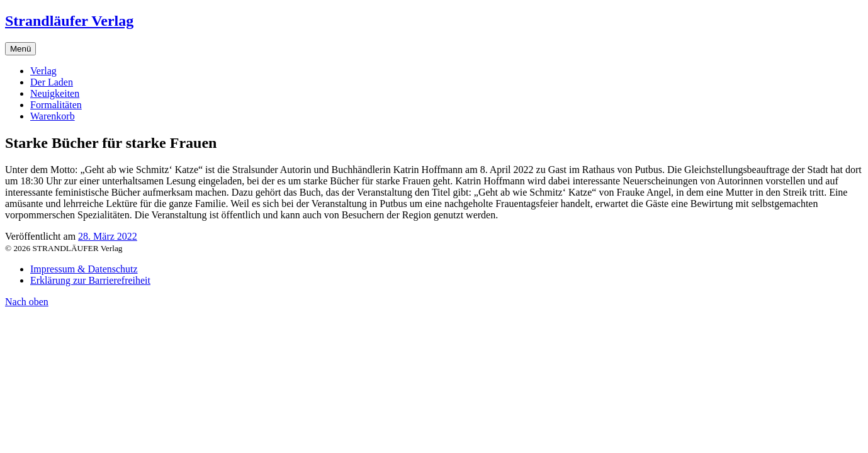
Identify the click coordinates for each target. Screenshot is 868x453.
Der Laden (52, 82)
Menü (20, 49)
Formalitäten (56, 105)
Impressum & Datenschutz (84, 269)
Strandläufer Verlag (69, 21)
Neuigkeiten (55, 93)
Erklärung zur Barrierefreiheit (90, 280)
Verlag (43, 71)
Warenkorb (53, 116)
